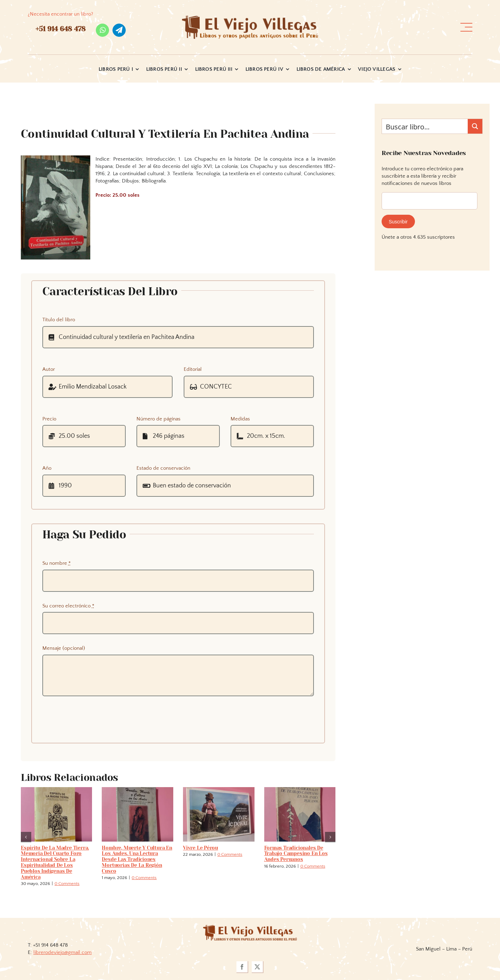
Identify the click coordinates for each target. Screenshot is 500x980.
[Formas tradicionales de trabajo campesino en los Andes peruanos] (300, 790)
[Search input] (425, 126)
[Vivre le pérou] (219, 790)
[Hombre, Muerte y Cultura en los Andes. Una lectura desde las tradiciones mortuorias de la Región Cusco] (137, 790)
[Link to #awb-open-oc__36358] (466, 27)
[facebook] (242, 967)
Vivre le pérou (201, 848)
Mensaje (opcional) (64, 648)
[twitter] (258, 967)
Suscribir (398, 222)
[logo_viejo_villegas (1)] (250, 18)
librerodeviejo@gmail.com (62, 952)
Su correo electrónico (68, 606)
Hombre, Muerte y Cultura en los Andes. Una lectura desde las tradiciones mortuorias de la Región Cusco (137, 859)
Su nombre (57, 563)
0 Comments (67, 884)
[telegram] (119, 30)
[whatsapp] (102, 30)
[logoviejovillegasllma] (250, 927)
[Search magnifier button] (475, 126)
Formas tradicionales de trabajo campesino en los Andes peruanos (296, 854)
